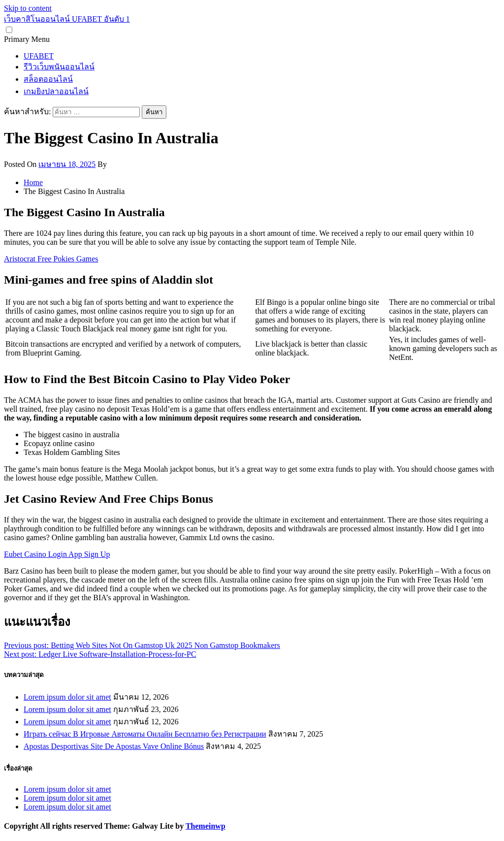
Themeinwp (205, 826)
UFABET (39, 56)
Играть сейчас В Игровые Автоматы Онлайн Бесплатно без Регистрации (145, 734)
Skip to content (28, 8)
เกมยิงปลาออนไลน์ (56, 91)
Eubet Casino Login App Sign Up (57, 554)
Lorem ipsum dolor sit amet (67, 697)
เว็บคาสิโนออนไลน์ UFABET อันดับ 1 (67, 19)
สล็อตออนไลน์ (48, 79)
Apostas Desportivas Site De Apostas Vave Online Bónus (114, 746)
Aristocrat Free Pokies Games (51, 259)
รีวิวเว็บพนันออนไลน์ (59, 67)
